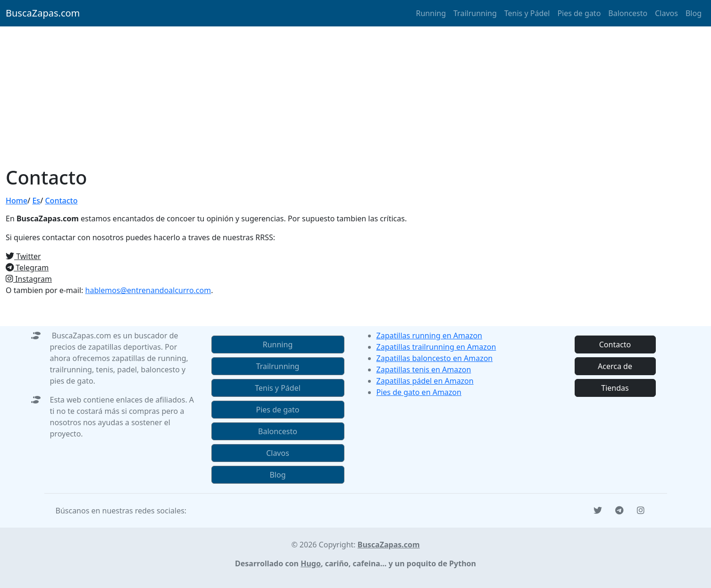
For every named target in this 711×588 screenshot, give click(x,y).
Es (36, 201)
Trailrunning (475, 13)
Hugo (311, 563)
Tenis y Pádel (527, 13)
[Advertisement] (356, 95)
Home (17, 201)
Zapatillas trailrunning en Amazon (436, 347)
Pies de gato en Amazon (419, 392)
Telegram (27, 268)
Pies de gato (579, 13)
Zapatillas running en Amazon (430, 336)
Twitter (23, 256)
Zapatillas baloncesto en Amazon (435, 358)
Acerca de (615, 366)
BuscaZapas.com (43, 13)
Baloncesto (628, 13)
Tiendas (615, 388)
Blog (694, 13)
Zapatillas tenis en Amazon (424, 370)
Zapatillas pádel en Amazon (425, 381)
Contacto (61, 201)
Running (431, 13)
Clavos (666, 13)
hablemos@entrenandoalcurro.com (148, 290)
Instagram (29, 279)
